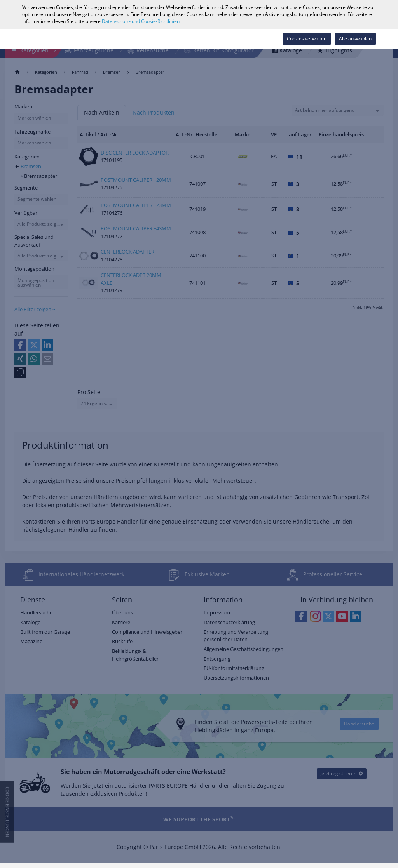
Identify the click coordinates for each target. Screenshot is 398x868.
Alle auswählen (355, 39)
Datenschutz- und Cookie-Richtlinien (141, 21)
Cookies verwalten (307, 39)
